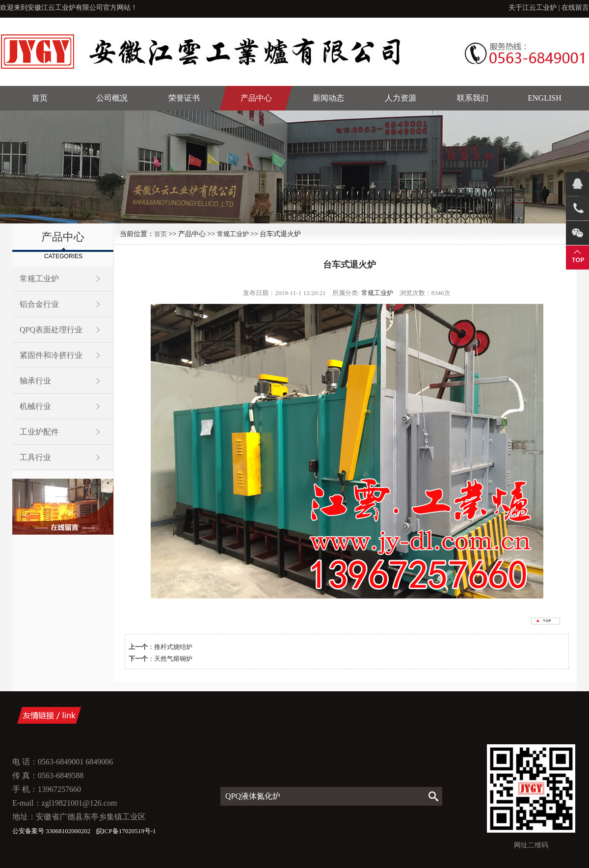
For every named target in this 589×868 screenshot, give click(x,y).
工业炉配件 (39, 432)
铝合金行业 (39, 304)
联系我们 (473, 98)
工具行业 (35, 457)
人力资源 (401, 98)
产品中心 (256, 98)
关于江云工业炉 (533, 8)
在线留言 (575, 8)
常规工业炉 (39, 279)
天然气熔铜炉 (173, 659)
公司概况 (112, 98)
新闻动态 (328, 98)
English (544, 98)
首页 (40, 98)
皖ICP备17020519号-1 (126, 831)
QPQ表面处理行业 (51, 330)
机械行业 (35, 406)
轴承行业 (35, 381)
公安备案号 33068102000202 (52, 831)
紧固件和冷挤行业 (51, 355)
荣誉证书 (184, 98)
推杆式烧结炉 (173, 647)
